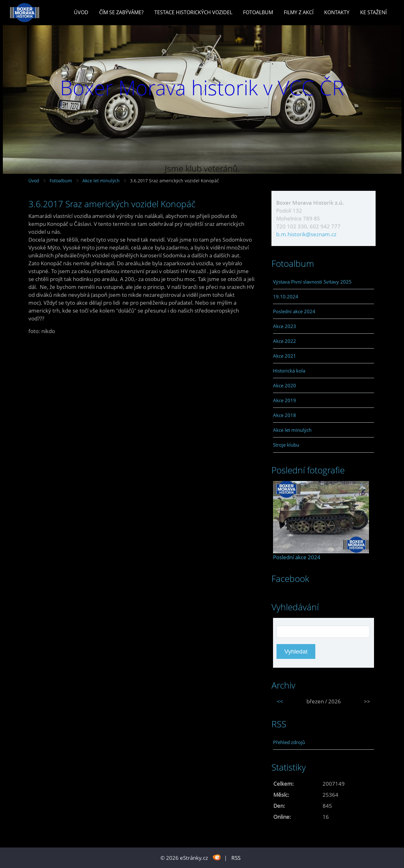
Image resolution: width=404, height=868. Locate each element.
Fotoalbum (258, 12)
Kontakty (337, 12)
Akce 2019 (285, 400)
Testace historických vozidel (193, 12)
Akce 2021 (285, 356)
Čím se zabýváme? (121, 12)
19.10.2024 (286, 296)
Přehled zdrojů (289, 742)
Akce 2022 (285, 341)
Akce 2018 (285, 415)
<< (280, 701)
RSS (236, 858)
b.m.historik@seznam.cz (306, 234)
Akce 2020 (285, 385)
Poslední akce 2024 (294, 311)
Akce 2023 (285, 326)
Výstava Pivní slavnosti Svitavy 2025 (312, 282)
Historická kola (289, 371)
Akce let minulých (101, 181)
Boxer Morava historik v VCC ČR (202, 88)
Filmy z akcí (299, 12)
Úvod (81, 12)
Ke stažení (373, 12)
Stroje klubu (286, 445)
